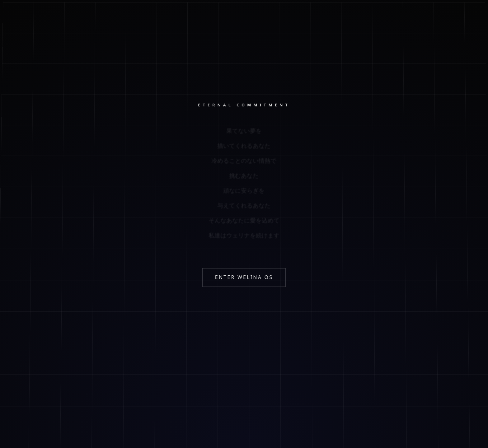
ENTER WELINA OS (244, 277)
